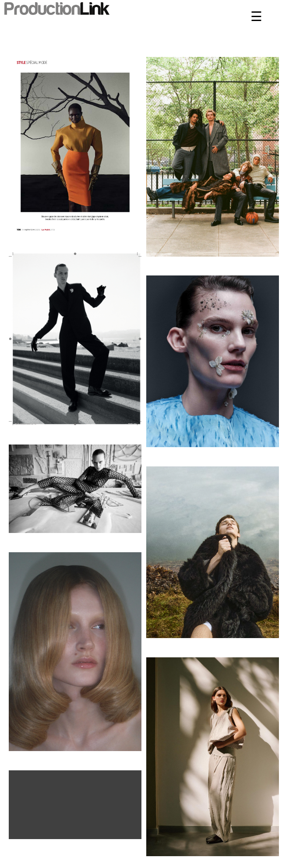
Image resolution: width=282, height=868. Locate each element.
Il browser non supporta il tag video (75, 803)
